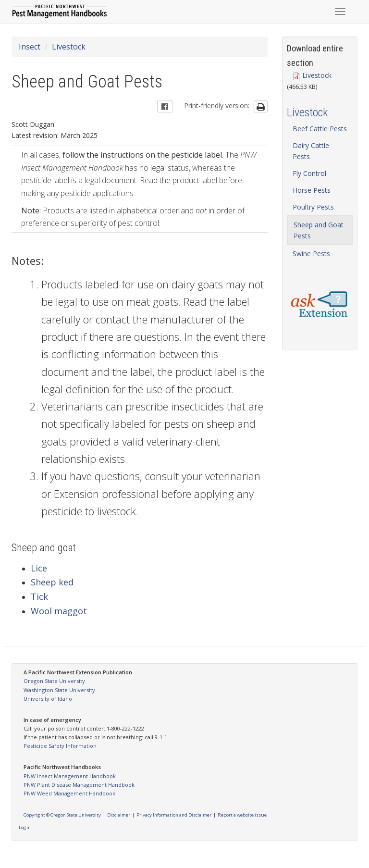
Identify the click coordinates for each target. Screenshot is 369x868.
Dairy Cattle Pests (311, 151)
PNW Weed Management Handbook (69, 793)
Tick (39, 596)
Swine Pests (311, 254)
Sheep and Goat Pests (319, 230)
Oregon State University (54, 681)
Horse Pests (312, 190)
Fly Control (309, 173)
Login (25, 827)
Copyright (34, 815)
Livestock (69, 47)
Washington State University (59, 690)
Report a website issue (242, 815)
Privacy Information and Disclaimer (174, 815)
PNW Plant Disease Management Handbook (79, 785)
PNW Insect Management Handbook (70, 776)
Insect (30, 47)
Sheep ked (52, 582)
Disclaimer (119, 815)
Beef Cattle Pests (320, 129)
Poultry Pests (313, 207)
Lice (39, 568)
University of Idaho (48, 699)
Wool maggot (59, 611)
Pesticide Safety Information (60, 746)
